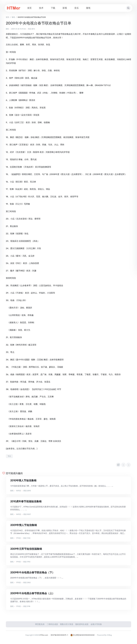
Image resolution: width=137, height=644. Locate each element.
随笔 (88, 8)
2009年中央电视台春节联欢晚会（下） (32, 574)
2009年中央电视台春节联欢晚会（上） (32, 595)
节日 (9, 456)
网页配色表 (40, 626)
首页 (29, 8)
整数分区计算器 (67, 626)
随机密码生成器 (82, 626)
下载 (53, 8)
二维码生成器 (52, 626)
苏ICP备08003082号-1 (59, 636)
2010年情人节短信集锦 (23, 482)
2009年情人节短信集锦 (24, 526)
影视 (65, 8)
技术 (41, 8)
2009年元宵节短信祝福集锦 (26, 550)
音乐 (77, 8)
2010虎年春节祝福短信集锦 (26, 503)
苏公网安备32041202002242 (82, 636)
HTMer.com (44, 636)
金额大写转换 (96, 626)
